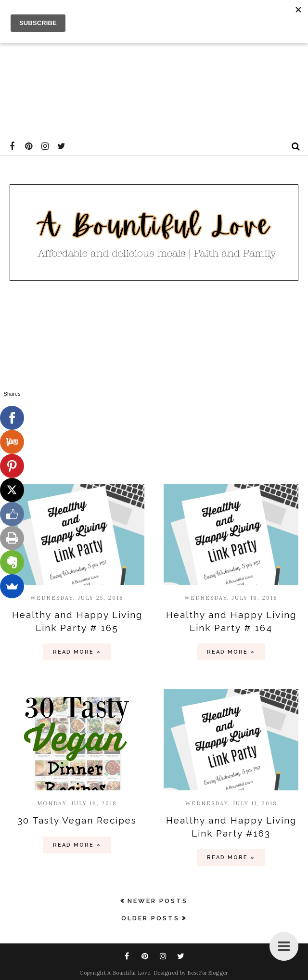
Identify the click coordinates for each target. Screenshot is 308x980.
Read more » (77, 652)
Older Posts (150, 918)
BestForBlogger (208, 973)
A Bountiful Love (129, 973)
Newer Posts (158, 901)
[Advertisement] (152, 67)
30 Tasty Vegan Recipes (77, 820)
